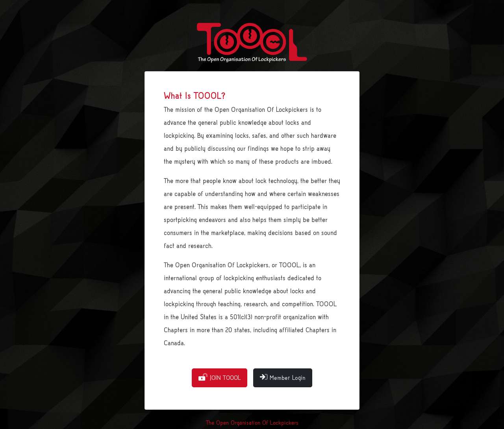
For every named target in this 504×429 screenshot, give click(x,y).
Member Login (283, 377)
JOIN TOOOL (220, 377)
